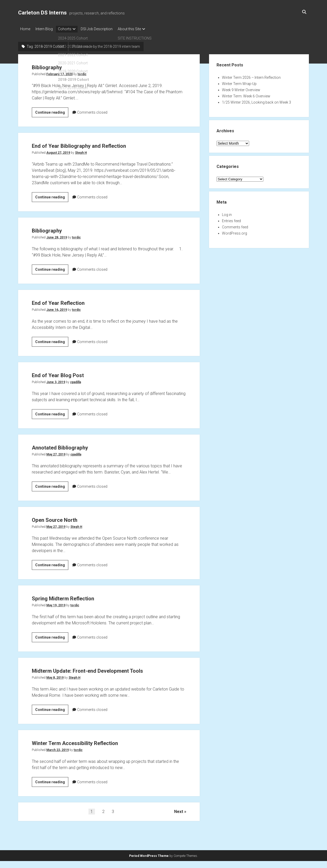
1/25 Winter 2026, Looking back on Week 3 (257, 101)
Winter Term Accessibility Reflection (92, 751)
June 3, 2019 (56, 381)
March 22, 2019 (58, 758)
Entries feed (231, 219)
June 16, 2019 (57, 308)
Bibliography (52, 65)
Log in (227, 213)
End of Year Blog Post (68, 373)
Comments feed (235, 226)
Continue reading (52, 110)
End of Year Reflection (68, 301)
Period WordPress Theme (149, 857)
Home (25, 29)
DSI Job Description (104, 29)
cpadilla (76, 381)
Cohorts (70, 29)
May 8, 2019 (55, 686)
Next (179, 820)
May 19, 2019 (56, 604)
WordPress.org (235, 232)
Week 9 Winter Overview (241, 88)
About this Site (140, 29)
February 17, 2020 (60, 73)
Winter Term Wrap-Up (239, 82)
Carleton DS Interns (42, 13)
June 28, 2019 (57, 236)
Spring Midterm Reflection (75, 596)
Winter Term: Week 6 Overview (246, 95)
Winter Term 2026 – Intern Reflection (251, 76)
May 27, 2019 (56, 453)
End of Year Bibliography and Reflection (97, 144)
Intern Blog (47, 29)
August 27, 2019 (58, 151)
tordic (82, 73)
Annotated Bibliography (70, 445)
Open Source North (63, 518)
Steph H (81, 151)
